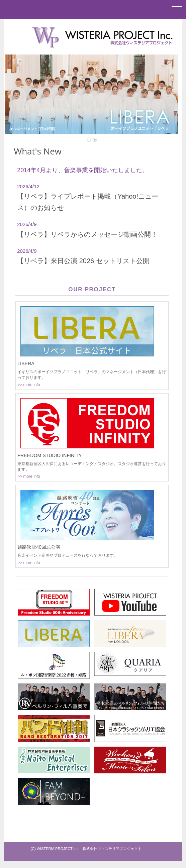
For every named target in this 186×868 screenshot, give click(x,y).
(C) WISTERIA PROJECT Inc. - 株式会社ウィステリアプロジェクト (86, 849)
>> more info (29, 385)
